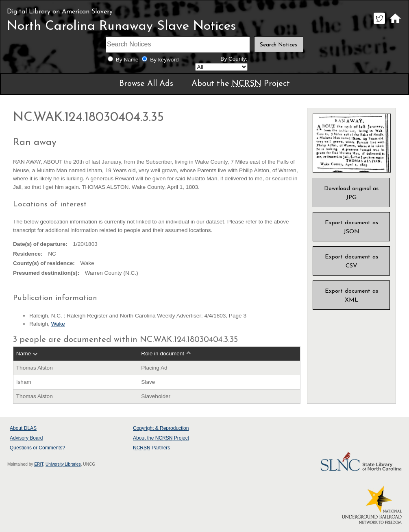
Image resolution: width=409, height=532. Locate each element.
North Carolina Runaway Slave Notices (122, 26)
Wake (58, 324)
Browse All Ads (146, 84)
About (23, 428)
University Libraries (63, 464)
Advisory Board (26, 438)
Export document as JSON (351, 227)
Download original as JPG (351, 193)
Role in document (163, 354)
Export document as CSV (351, 262)
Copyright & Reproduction (161, 428)
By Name (127, 60)
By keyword (164, 60)
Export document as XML (351, 296)
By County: (234, 59)
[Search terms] (178, 45)
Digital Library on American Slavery (60, 12)
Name (24, 354)
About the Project (241, 84)
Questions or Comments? (37, 448)
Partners (151, 448)
